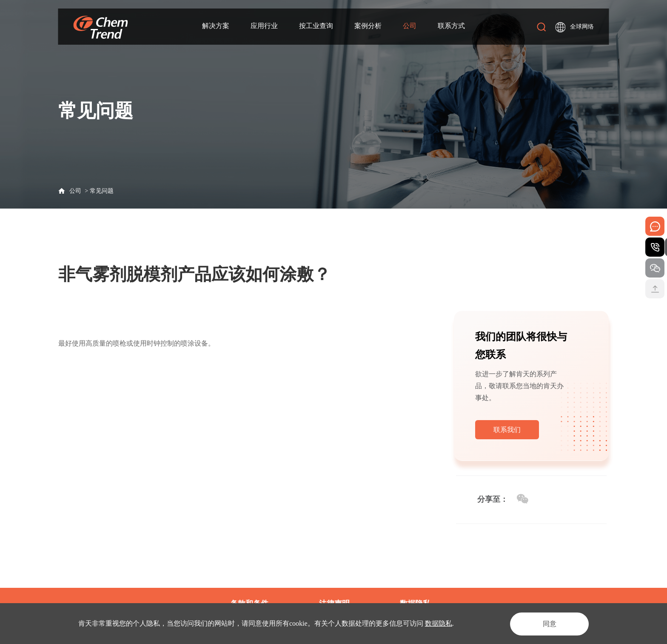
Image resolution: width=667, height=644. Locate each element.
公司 (410, 26)
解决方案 (216, 26)
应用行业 (264, 26)
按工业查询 (316, 26)
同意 (548, 623)
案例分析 (368, 26)
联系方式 (451, 26)
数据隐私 (439, 623)
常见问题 (102, 191)
